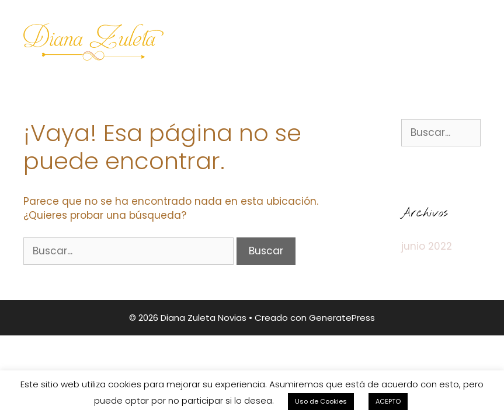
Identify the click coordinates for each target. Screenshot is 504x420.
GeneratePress (342, 318)
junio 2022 (427, 246)
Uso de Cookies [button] (321, 401)
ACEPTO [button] (388, 401)
